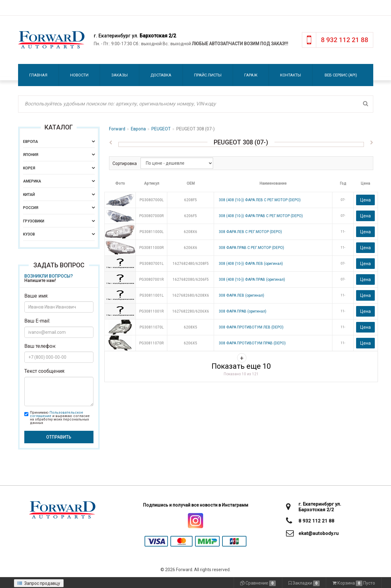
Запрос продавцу (39, 583)
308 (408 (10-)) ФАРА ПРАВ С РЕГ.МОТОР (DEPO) (261, 216)
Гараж (251, 75)
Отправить (59, 437)
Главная (38, 75)
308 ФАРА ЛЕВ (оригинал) (241, 295)
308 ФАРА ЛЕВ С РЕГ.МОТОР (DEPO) (250, 232)
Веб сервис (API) (341, 75)
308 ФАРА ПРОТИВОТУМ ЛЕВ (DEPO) (251, 327)
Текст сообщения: (45, 371)
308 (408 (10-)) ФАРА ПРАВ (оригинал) (252, 279)
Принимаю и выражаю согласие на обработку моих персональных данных (60, 418)
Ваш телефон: (40, 346)
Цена (365, 200)
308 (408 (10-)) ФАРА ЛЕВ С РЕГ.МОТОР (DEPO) (260, 200)
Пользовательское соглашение (57, 414)
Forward (117, 129)
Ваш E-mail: (37, 321)
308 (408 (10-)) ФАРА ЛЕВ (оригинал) (251, 264)
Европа (138, 129)
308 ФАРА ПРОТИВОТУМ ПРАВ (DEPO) (252, 343)
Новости (79, 75)
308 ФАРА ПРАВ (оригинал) (243, 311)
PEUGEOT (161, 129)
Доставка (161, 75)
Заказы (119, 75)
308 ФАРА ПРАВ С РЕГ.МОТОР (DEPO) (251, 248)
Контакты (291, 75)
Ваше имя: (36, 296)
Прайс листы (208, 75)
